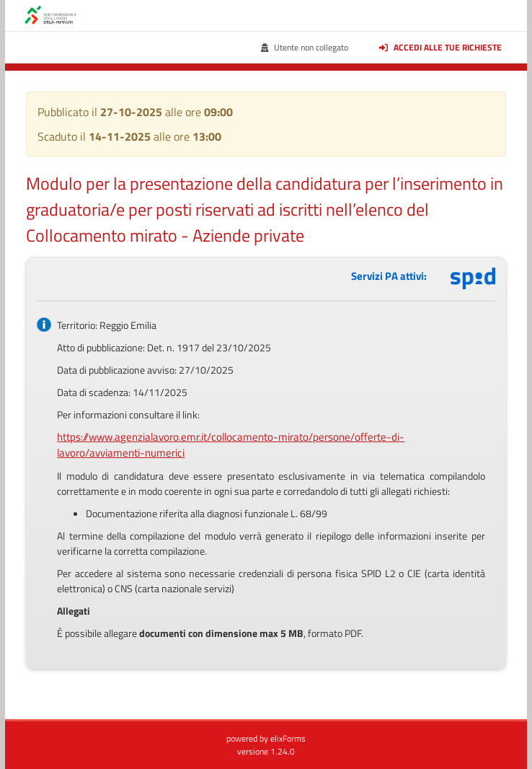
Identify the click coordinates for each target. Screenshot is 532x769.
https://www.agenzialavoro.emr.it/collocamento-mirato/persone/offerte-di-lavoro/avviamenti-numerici (231, 445)
